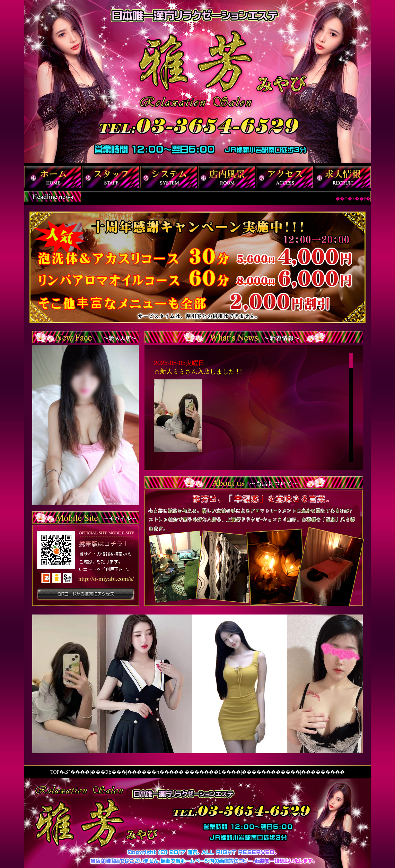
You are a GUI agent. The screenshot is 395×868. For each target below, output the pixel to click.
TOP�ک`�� (65, 772)
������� (328, 772)
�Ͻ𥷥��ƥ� (108, 772)
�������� (271, 772)
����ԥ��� (155, 772)
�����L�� (213, 772)
